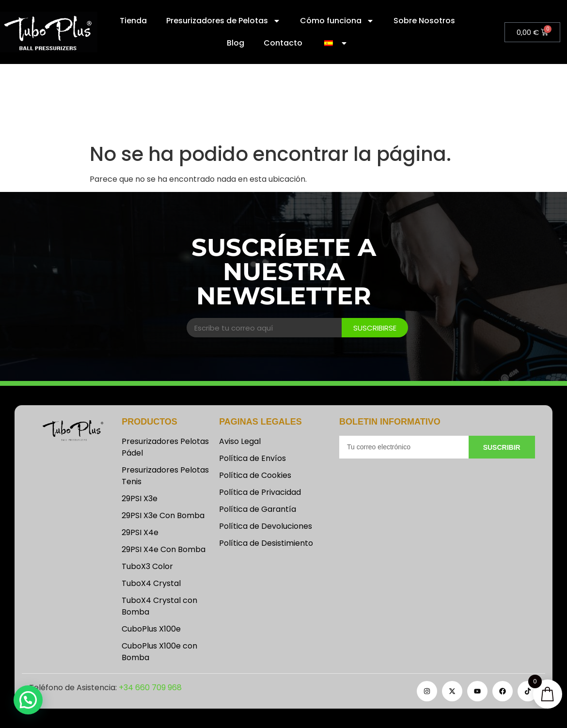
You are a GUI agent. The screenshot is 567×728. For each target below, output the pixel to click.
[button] (28, 700)
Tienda (133, 21)
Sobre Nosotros (424, 21)
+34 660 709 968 (150, 688)
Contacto (283, 43)
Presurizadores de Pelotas (223, 21)
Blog (236, 43)
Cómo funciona (337, 21)
